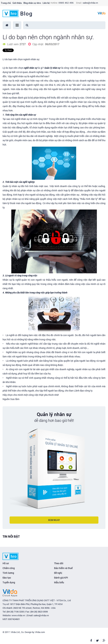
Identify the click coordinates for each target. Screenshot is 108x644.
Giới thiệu (17, 3)
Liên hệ (46, 3)
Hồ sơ (6, 563)
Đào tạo (7, 578)
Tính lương (8, 573)
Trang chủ (6, 3)
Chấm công (9, 568)
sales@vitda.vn (90, 3)
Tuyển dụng (9, 582)
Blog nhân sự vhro (32, 3)
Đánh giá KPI (61, 578)
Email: (79, 3)
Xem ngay (54, 520)
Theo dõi (59, 563)
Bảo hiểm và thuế (63, 568)
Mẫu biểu (59, 582)
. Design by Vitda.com (34, 632)
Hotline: (54, 3)
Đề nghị (58, 573)
